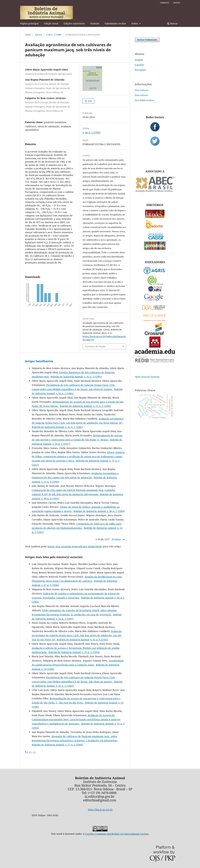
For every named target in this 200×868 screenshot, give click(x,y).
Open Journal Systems (147, 377)
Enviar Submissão (147, 40)
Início (28, 35)
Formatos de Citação (95, 346)
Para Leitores (142, 90)
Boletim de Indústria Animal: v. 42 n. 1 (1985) (57, 427)
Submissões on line (115, 23)
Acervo (39, 35)
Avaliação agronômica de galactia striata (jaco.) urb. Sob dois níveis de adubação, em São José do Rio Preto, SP (77, 635)
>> (34, 752)
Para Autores (141, 95)
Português (140, 70)
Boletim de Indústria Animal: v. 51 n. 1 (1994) (74, 652)
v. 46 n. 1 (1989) (54, 35)
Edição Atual (51, 23)
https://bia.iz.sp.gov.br (100, 810)
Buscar (172, 23)
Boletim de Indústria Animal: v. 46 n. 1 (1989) (99, 511)
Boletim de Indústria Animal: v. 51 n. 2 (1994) (85, 406)
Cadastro (165, 3)
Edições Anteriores (74, 23)
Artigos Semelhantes (39, 361)
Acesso (177, 3)
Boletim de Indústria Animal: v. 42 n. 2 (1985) (76, 377)
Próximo (116, 539)
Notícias (95, 23)
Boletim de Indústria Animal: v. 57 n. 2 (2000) (57, 745)
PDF (90, 101)
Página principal (29, 23)
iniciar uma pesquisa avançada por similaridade (75, 546)
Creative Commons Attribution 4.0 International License (117, 834)
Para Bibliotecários (145, 100)
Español (139, 65)
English (139, 60)
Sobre (135, 23)
